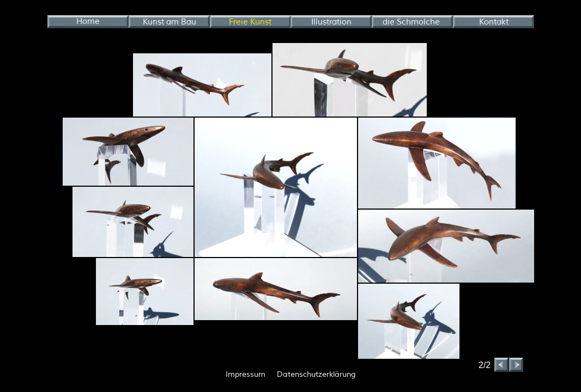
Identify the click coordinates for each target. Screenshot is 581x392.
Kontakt (494, 22)
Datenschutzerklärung (316, 374)
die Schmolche (411, 22)
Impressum (246, 374)
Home (88, 22)
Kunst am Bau (170, 22)
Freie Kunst (250, 22)
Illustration (331, 22)
